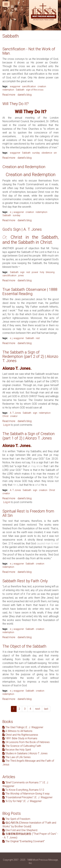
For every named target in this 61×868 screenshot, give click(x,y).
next (38, 709)
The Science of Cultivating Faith (22, 746)
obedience (47, 153)
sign (22, 272)
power (35, 272)
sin (55, 153)
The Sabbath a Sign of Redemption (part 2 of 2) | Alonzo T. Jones (30, 357)
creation (42, 86)
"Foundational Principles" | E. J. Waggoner (27, 797)
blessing (50, 272)
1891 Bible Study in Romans (20, 738)
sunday (36, 153)
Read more (9, 95)
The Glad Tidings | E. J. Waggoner (23, 727)
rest (28, 272)
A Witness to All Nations (17, 731)
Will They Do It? (16, 104)
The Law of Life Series (17, 757)
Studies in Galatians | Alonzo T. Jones (25, 753)
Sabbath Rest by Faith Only (25, 581)
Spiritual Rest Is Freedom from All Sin (28, 513)
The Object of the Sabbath (24, 646)
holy (42, 272)
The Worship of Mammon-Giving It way (26, 794)
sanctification (29, 86)
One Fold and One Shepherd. (20, 830)
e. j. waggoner (17, 212)
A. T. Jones (15, 413)
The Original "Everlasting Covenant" (24, 841)
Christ (5, 416)
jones (21, 275)
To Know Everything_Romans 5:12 (23, 790)
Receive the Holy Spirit (17, 750)
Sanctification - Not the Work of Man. (29, 51)
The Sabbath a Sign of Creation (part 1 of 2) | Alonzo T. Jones (29, 436)
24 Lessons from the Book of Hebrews (26, 742)
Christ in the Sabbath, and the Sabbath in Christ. (30, 240)
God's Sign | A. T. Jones (22, 229)
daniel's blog (25, 95)
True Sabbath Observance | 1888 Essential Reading (30, 292)
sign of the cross (35, 90)
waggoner (15, 86)
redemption (8, 90)
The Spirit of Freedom (16, 819)
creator (14, 416)
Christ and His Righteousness (20, 735)
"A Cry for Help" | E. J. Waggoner (22, 801)
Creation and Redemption (24, 167)
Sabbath (20, 90)
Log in (7, 425)
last (46, 709)
